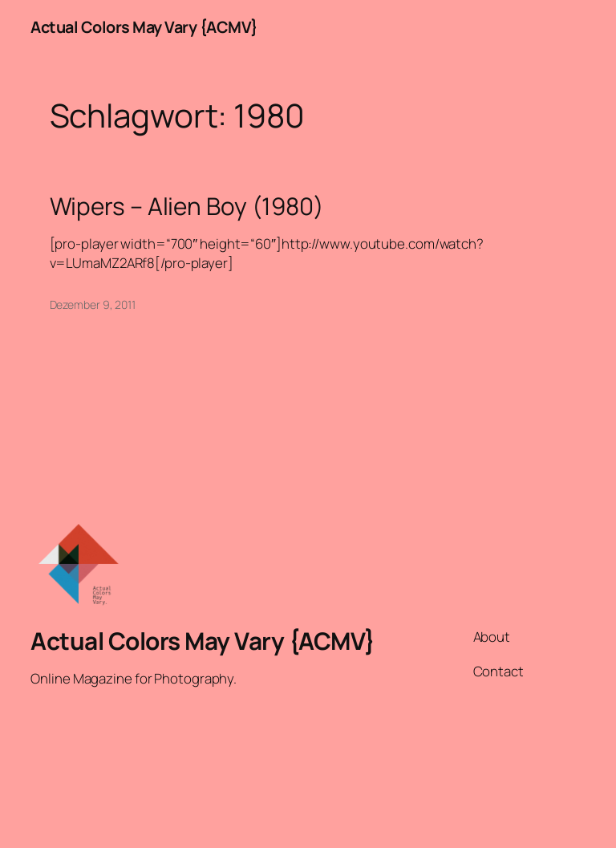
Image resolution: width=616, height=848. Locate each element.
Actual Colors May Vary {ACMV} (144, 27)
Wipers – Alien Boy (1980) (187, 206)
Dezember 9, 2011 (93, 304)
